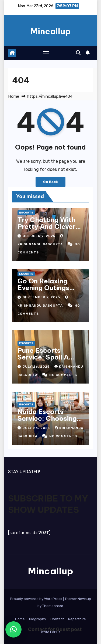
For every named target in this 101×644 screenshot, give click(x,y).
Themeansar (53, 606)
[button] (78, 53)
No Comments (63, 375)
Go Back (50, 182)
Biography (38, 619)
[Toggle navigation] (46, 53)
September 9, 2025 (42, 297)
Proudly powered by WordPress (36, 599)
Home (14, 96)
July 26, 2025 (37, 367)
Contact (57, 619)
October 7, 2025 (39, 236)
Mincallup (50, 31)
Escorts (26, 213)
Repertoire (77, 619)
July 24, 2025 (37, 428)
